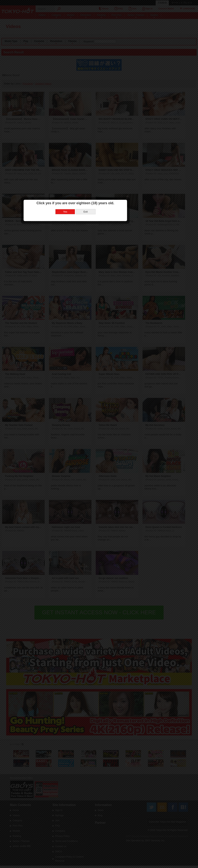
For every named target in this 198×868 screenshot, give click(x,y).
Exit (109, 405)
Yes (89, 405)
